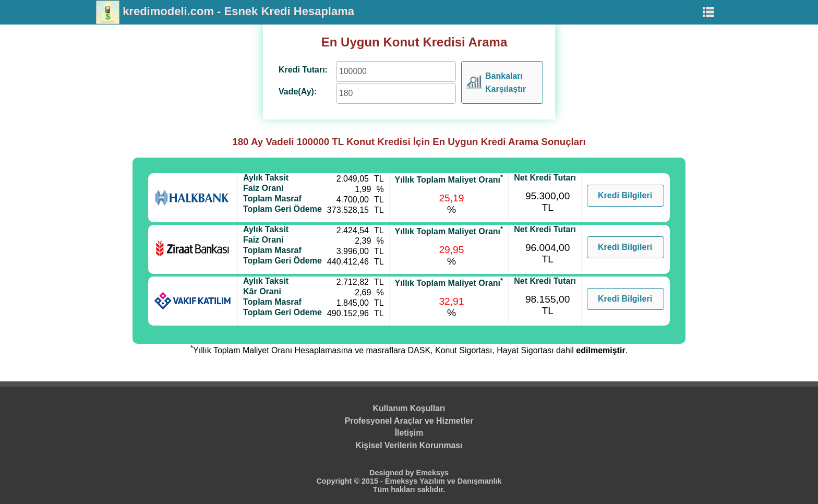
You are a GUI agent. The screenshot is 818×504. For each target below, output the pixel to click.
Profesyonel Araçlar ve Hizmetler (409, 421)
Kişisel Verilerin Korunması (409, 445)
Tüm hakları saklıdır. (409, 489)
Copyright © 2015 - (350, 481)
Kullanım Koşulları (409, 408)
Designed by (393, 473)
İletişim (409, 433)
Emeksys (432, 473)
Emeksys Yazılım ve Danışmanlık (443, 481)
